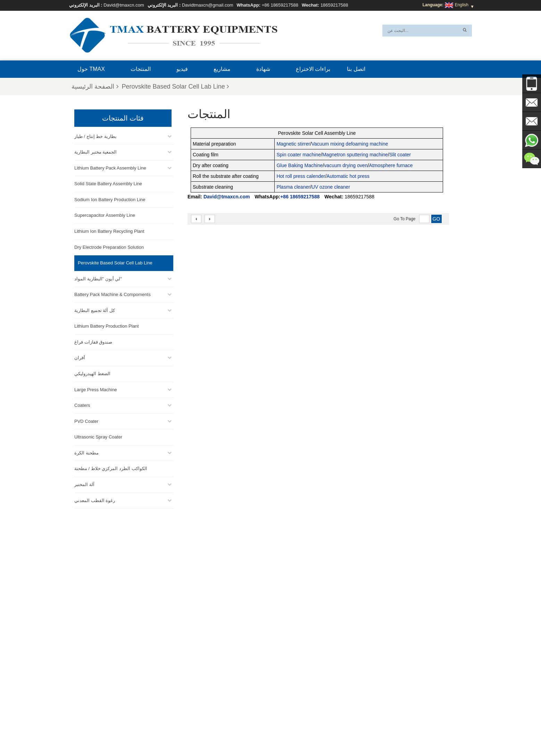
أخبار (244, 734)
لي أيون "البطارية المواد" (98, 278)
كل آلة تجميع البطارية (95, 310)
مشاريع (222, 69)
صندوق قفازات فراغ (93, 341)
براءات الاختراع (313, 69)
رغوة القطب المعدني (95, 500)
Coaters (82, 405)
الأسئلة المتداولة (373, 734)
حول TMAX (91, 69)
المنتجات (141, 69)
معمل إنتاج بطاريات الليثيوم (287, 709)
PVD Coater (86, 421)
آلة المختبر (84, 484)
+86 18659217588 (280, 5)
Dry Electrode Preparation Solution (109, 246)
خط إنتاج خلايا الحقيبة (281, 667)
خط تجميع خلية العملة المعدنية (289, 684)
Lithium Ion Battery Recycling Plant (109, 231)
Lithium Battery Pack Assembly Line (110, 167)
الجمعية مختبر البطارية (95, 151)
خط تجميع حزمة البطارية (284, 676)
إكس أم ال (187, 734)
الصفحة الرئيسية (95, 87)
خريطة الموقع (219, 734)
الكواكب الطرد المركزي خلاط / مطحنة (111, 468)
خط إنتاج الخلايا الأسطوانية (286, 692)
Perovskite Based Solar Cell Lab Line (175, 87)
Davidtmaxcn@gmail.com (208, 5)
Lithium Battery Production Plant (107, 325)
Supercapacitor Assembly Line (105, 215)
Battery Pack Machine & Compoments (113, 294)
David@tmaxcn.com (124, 5)
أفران (80, 357)
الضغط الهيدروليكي (92, 373)
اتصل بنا (356, 69)
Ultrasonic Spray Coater (98, 436)
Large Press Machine (96, 389)
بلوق (323, 734)
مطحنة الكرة (86, 452)
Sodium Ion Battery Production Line (110, 199)
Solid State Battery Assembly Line (108, 183)
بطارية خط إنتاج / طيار (95, 136)
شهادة (263, 69)
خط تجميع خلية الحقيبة (282, 701)
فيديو (182, 69)
